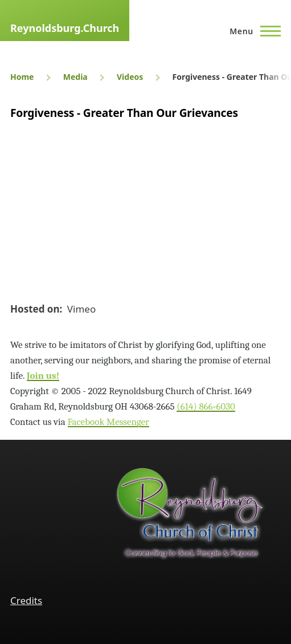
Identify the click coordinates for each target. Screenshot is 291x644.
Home (22, 77)
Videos (130, 77)
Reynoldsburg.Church (65, 28)
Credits (26, 600)
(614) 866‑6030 (206, 406)
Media (75, 77)
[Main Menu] (252, 31)
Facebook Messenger (108, 422)
